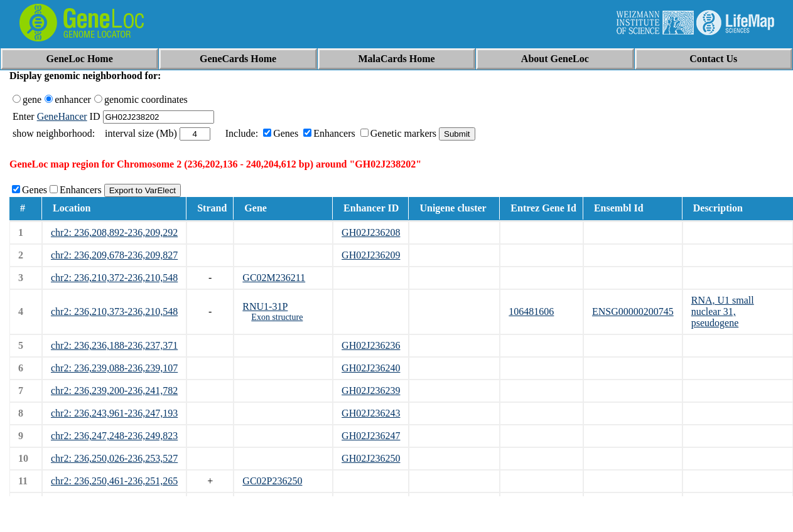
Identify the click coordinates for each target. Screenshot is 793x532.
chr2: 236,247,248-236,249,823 (114, 436)
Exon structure (277, 317)
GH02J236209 (371, 255)
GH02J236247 (371, 436)
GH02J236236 (371, 345)
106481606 (531, 311)
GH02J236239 (371, 391)
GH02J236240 (371, 368)
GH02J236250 (371, 458)
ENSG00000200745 (633, 311)
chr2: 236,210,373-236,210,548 (114, 311)
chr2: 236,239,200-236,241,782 (114, 391)
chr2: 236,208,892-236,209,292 (114, 232)
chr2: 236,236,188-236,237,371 (114, 345)
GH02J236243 (371, 413)
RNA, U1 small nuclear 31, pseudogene (723, 311)
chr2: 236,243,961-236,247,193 (114, 413)
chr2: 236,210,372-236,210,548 (114, 278)
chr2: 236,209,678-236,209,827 (114, 255)
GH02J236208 (371, 232)
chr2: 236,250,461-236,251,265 (114, 481)
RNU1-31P (265, 306)
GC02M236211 (274, 278)
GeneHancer (62, 116)
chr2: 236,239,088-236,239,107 (114, 368)
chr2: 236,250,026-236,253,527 (114, 458)
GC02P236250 (272, 481)
